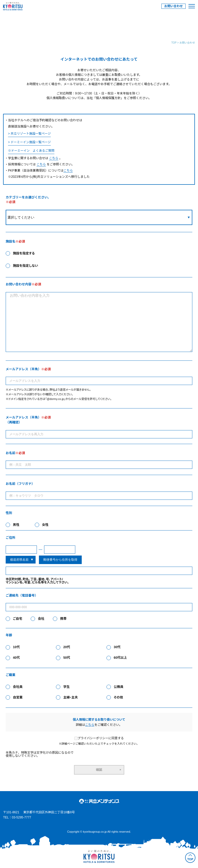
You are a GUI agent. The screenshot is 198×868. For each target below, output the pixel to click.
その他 (118, 698)
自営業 (18, 698)
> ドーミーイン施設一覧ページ (29, 142)
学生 (66, 687)
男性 (16, 525)
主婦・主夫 (70, 698)
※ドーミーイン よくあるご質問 (31, 151)
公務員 (119, 687)
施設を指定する (24, 254)
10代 (16, 647)
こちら (54, 158)
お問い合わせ (174, 6)
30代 (117, 647)
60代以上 (120, 658)
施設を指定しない (26, 266)
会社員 (18, 687)
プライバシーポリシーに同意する (99, 738)
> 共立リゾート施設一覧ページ (29, 134)
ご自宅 (18, 619)
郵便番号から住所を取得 (60, 560)
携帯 (63, 619)
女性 (45, 525)
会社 (41, 619)
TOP (174, 43)
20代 (67, 647)
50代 (67, 658)
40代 (16, 658)
